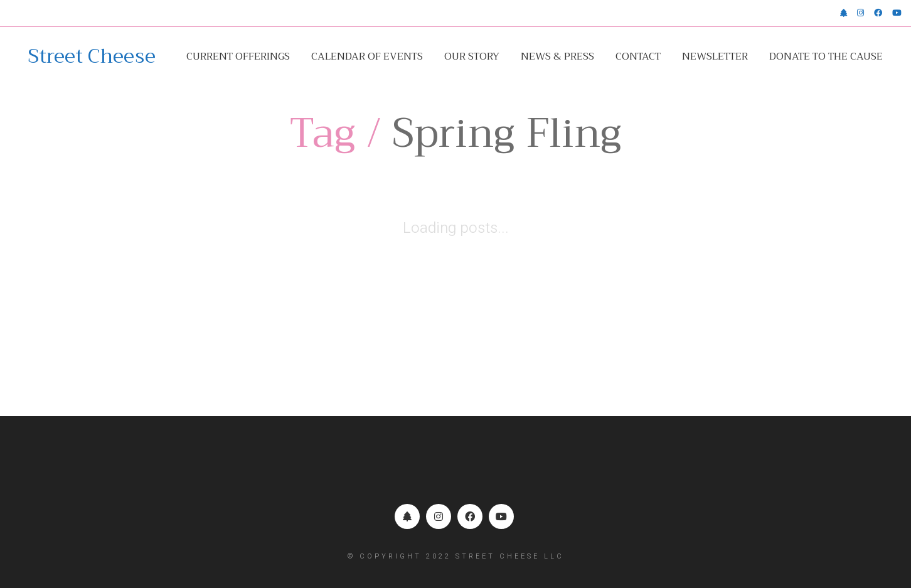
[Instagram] (439, 516)
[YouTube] (501, 516)
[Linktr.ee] (407, 516)
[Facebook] (470, 516)
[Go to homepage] (92, 56)
